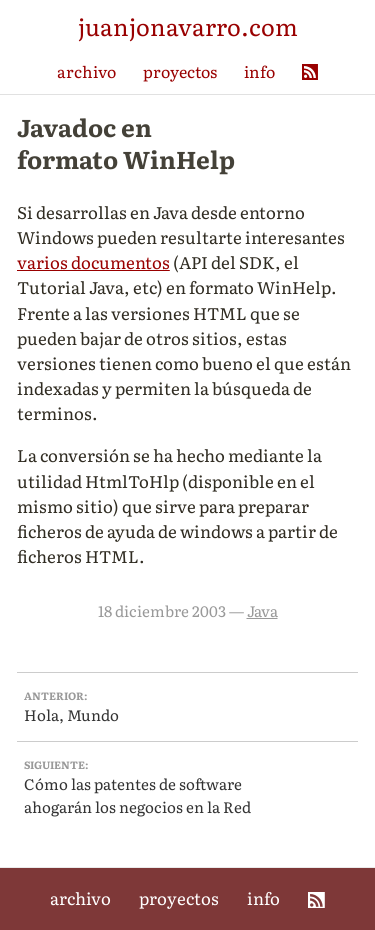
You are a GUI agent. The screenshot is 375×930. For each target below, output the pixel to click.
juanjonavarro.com (188, 25)
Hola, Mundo (187, 707)
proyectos (180, 71)
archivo (86, 71)
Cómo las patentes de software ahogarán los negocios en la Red (187, 787)
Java (262, 610)
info (259, 71)
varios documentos (93, 261)
